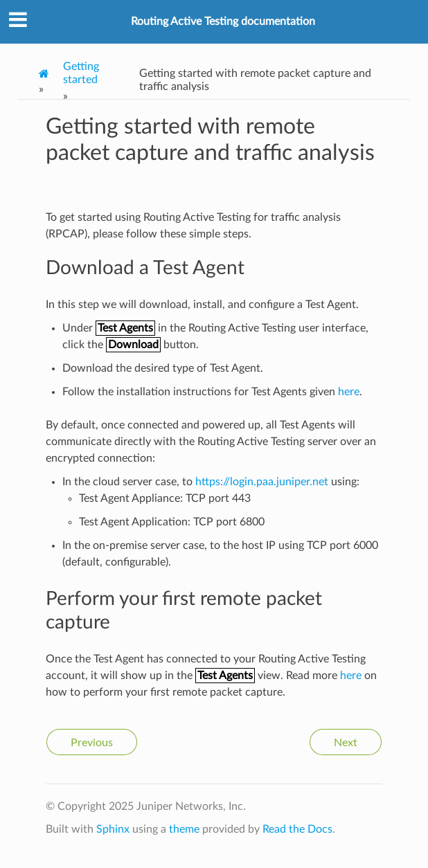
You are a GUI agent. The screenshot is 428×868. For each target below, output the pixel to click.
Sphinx (113, 829)
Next (346, 743)
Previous (92, 743)
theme (184, 829)
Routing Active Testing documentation (223, 21)
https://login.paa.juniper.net (262, 482)
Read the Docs (297, 829)
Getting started (81, 73)
